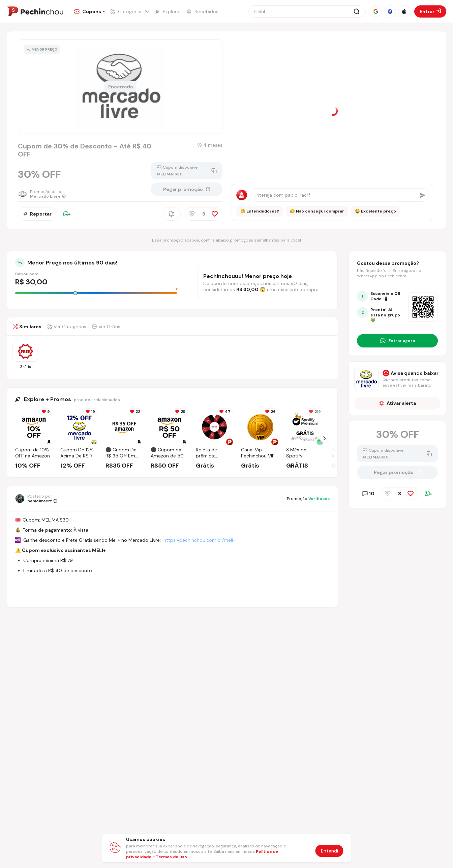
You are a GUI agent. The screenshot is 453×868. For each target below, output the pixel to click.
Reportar (38, 214)
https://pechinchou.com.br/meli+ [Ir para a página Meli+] (199, 540)
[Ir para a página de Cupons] (89, 11)
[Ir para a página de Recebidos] (202, 11)
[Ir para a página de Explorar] (168, 11)
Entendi (329, 851)
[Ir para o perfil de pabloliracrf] (36, 499)
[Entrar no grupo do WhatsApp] (397, 341)
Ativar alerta (398, 403)
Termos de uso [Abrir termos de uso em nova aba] (171, 857)
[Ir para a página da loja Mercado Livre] (42, 194)
